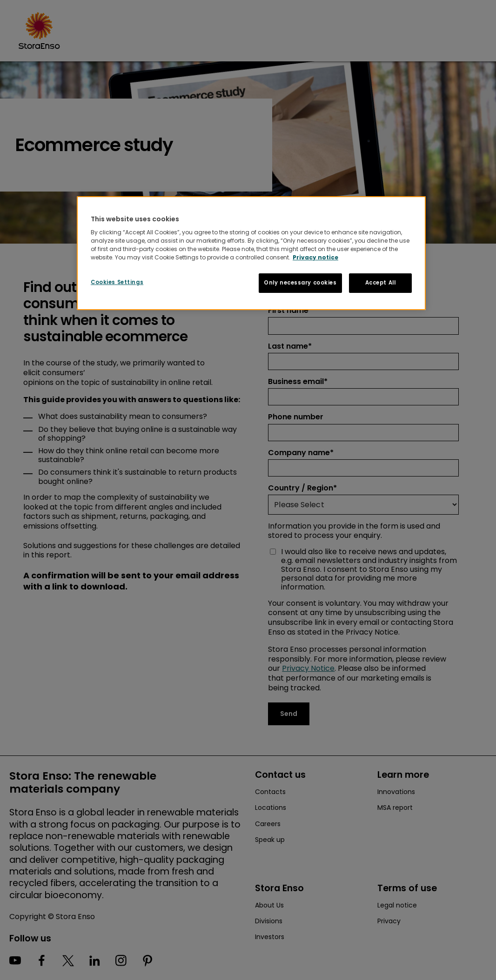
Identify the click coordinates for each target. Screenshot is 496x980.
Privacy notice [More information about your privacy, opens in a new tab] (315, 257)
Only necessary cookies (300, 283)
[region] (251, 253)
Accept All (381, 283)
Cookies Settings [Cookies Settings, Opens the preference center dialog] (117, 282)
